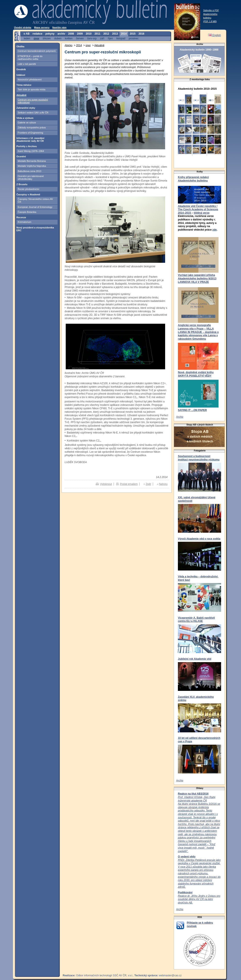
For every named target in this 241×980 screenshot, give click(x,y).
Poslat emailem (129, 484)
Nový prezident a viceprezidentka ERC (35, 229)
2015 (133, 34)
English (215, 35)
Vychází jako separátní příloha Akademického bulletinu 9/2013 (197, 277)
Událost (21, 75)
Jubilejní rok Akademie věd (195, 659)
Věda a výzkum (25, 118)
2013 (115, 34)
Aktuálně (21, 95)
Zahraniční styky (26, 108)
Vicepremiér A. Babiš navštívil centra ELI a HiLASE (196, 620)
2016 (141, 34)
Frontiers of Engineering (30, 133)
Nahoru (163, 484)
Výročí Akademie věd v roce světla (199, 539)
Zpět (148, 484)
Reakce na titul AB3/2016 (193, 794)
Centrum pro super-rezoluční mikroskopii (33, 101)
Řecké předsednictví (29, 189)
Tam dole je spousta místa (32, 89)
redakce (38, 34)
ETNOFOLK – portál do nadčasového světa (30, 58)
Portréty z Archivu (27, 146)
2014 (124, 34)
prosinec (134, 38)
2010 (89, 34)
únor (36, 38)
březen (47, 38)
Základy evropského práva (32, 127)
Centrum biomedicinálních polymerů (37, 51)
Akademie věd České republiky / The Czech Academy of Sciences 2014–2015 (198, 210)
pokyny (50, 34)
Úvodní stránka (23, 27)
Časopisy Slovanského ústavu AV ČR (35, 200)
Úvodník (21, 69)
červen (80, 38)
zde (214, 230)
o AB (27, 34)
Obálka (20, 46)
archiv (61, 34)
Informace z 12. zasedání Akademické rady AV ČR (30, 139)
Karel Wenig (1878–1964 (31, 151)
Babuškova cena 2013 (30, 171)
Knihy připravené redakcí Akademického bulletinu (193, 179)
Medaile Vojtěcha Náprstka (32, 166)
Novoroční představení (30, 80)
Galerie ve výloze (27, 123)
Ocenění (21, 156)
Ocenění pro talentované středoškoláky (31, 178)
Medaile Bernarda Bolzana (32, 161)
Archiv (180, 417)
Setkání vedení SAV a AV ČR (33, 113)
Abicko (69, 45)
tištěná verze (202, 213)
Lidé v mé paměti (27, 64)
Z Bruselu (22, 184)
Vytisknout (106, 484)
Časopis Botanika (27, 212)
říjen (110, 38)
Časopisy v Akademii (28, 194)
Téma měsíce (24, 85)
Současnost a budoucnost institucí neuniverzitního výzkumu (199, 458)
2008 (71, 34)
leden (27, 38)
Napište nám (59, 27)
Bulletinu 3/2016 (199, 824)
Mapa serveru (42, 27)
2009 (80, 34)
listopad (121, 38)
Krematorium (25, 222)
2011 (97, 34)
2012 (106, 34)
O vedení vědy (187, 857)
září (102, 38)
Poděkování (185, 892)
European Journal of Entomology (35, 207)
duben (58, 38)
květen (69, 38)
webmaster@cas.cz (170, 975)
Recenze (21, 217)
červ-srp (92, 38)
